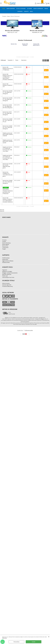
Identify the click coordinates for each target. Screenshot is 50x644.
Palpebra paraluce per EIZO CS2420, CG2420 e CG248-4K (8, 134)
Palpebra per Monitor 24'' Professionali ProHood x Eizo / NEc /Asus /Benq (7, 157)
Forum (46, 8)
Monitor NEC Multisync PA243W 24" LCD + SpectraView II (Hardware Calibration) (8, 200)
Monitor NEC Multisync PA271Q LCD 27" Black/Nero (8, 68)
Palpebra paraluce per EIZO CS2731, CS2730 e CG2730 (8, 141)
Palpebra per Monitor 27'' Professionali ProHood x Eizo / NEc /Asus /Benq (7, 149)
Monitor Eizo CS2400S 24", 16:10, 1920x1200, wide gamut (7, 127)
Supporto (20, 11)
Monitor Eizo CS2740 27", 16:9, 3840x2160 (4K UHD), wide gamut (8, 106)
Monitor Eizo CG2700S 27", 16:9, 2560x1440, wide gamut (8, 99)
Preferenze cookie (29, 330)
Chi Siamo (29, 8)
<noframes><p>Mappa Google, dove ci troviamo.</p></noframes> (13, 227)
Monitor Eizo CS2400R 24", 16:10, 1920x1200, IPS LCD (8, 120)
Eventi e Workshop (38, 8)
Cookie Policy (5, 638)
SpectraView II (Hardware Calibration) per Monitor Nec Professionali (8, 191)
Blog (31, 11)
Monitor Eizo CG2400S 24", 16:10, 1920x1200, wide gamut (8, 182)
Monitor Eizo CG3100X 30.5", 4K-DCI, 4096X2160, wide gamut (8, 166)
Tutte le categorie (21, 8)
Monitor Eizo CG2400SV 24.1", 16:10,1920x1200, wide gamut (8, 174)
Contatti (26, 11)
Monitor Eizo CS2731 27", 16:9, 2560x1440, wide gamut (7, 113)
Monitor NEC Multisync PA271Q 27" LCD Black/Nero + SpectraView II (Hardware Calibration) (8, 77)
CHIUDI (49, 637)
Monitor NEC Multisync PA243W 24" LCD (8, 85)
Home (4, 8)
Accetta (34, 642)
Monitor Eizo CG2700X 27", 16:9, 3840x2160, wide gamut (8, 92)
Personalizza (16, 642)
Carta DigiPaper (11, 8)
